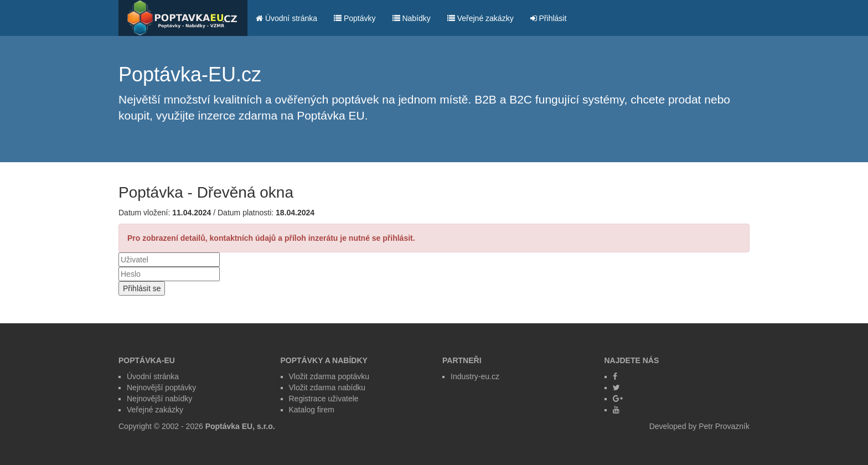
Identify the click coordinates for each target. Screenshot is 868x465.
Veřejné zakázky (480, 18)
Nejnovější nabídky (159, 399)
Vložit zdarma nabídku (327, 387)
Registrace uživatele (324, 399)
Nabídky (412, 18)
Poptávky (355, 18)
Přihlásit (549, 18)
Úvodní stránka (286, 18)
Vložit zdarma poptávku (329, 376)
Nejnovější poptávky (161, 387)
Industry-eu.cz (475, 376)
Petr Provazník (724, 426)
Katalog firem (312, 410)
